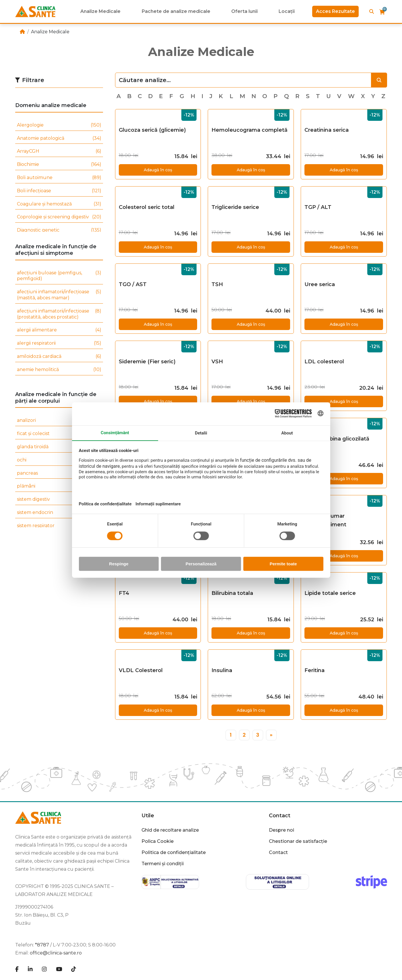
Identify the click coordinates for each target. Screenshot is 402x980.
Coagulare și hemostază (59, 204)
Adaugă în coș (158, 170)
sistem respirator (59, 526)
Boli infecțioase (59, 191)
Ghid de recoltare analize (170, 830)
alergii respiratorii (59, 343)
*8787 (42, 945)
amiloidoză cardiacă (59, 357)
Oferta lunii (244, 11)
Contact (280, 816)
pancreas (59, 473)
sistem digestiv (59, 499)
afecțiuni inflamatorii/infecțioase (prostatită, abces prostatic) (59, 314)
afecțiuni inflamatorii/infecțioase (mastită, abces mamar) (59, 295)
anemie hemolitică (59, 370)
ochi (59, 460)
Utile (148, 816)
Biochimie (59, 165)
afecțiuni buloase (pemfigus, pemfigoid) (59, 276)
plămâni (59, 486)
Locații (287, 11)
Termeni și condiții (163, 864)
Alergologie (59, 125)
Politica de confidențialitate (174, 852)
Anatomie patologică (59, 138)
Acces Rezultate (335, 11)
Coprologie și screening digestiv (59, 217)
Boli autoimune (59, 178)
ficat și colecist (59, 434)
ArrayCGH (59, 151)
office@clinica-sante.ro (56, 953)
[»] (271, 735)
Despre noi (281, 830)
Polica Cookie (158, 841)
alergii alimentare (59, 330)
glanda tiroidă (59, 447)
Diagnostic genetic (59, 230)
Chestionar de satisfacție (298, 841)
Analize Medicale (100, 11)
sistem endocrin (59, 513)
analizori (59, 421)
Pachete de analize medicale (176, 11)
